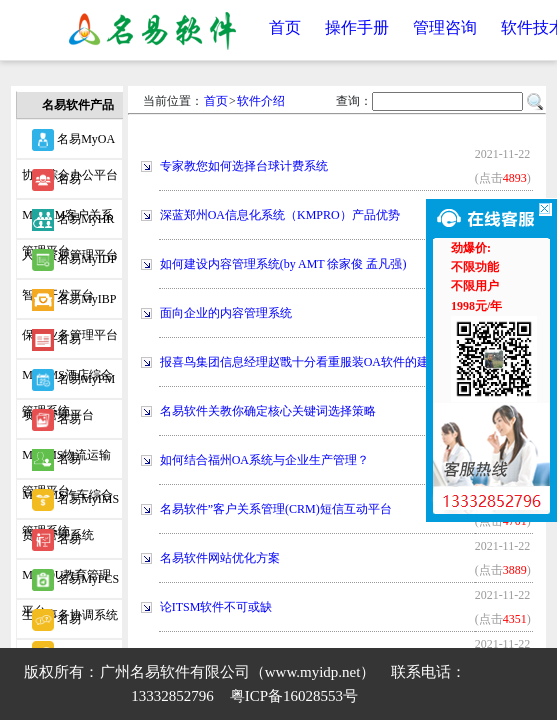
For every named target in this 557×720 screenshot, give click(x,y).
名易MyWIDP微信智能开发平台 (69, 624)
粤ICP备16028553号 (294, 696)
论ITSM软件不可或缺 (216, 607)
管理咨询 (445, 27)
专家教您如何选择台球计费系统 (244, 166)
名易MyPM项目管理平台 (68, 384)
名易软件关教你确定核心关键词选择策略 (268, 411)
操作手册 (357, 27)
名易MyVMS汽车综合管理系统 (67, 464)
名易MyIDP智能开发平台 (69, 264)
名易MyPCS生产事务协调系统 (70, 584)
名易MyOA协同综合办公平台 (70, 144)
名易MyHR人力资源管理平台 (70, 224)
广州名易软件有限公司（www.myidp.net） (238, 672)
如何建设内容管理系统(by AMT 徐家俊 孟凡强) (283, 264)
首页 (285, 27)
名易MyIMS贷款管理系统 (70, 504)
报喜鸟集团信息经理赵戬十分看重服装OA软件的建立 (300, 362)
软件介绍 (261, 101)
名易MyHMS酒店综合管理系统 (67, 344)
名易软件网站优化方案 (220, 558)
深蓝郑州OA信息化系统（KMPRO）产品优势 (280, 215)
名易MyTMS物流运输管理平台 (66, 424)
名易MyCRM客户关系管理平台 (67, 184)
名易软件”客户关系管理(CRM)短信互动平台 (276, 509)
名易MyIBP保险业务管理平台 (70, 304)
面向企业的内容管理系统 (226, 313)
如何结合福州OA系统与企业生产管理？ (264, 460)
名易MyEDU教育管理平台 (66, 544)
